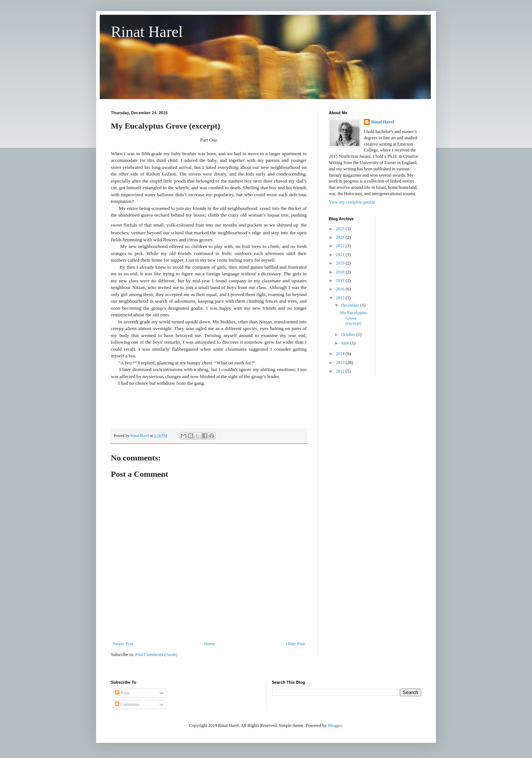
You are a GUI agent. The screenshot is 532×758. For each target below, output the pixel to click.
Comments (127, 704)
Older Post (295, 644)
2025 (341, 229)
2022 (341, 246)
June (346, 343)
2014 (341, 354)
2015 (341, 298)
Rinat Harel (147, 32)
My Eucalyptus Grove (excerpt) (353, 318)
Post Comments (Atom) (156, 655)
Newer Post (123, 644)
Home (210, 644)
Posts (122, 693)
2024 (341, 237)
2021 (341, 255)
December (351, 305)
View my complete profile (352, 202)
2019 (341, 263)
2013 (341, 363)
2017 (341, 281)
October (349, 334)
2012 (341, 371)
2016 (341, 289)
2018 (341, 272)
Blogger (335, 725)
